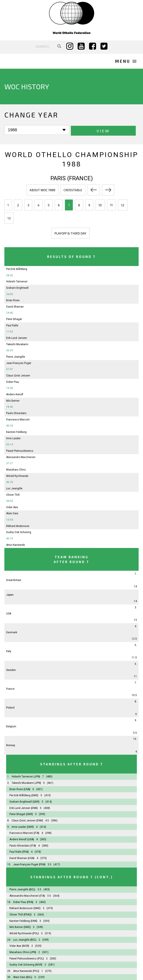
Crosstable (73, 189)
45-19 (10, 538)
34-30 (10, 294)
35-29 (10, 350)
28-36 (10, 275)
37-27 (10, 463)
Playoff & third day (70, 233)
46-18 (10, 482)
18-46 (10, 406)
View (72, 130)
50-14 (10, 444)
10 (100, 205)
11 (111, 205)
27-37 (10, 369)
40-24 (10, 425)
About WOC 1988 (42, 189)
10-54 (10, 519)
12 (123, 205)
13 (9, 218)
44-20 (10, 500)
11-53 (10, 331)
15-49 (10, 388)
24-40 (10, 312)
